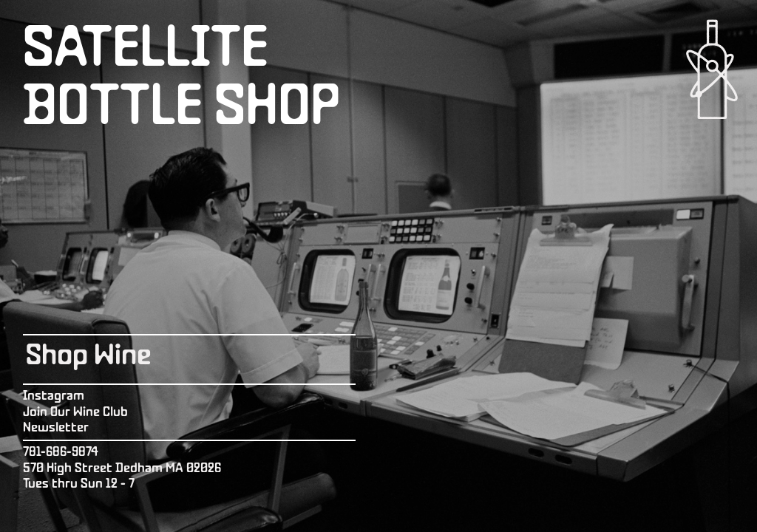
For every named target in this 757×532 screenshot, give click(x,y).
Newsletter (56, 428)
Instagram (54, 396)
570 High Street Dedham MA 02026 (122, 469)
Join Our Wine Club (75, 413)
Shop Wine (88, 357)
